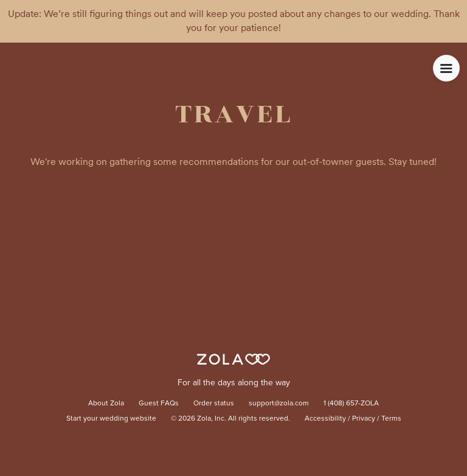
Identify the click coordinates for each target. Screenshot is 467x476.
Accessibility (325, 419)
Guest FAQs (159, 404)
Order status (214, 404)
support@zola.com (279, 404)
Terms (391, 419)
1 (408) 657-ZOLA (351, 404)
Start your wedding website (111, 419)
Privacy (364, 419)
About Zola (106, 404)
